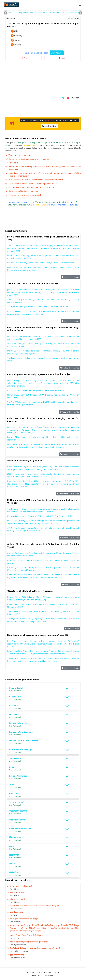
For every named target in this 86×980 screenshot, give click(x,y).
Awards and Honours (70, 277)
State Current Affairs (71, 585)
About (40, 975)
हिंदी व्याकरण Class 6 (27, 13)
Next (62, 58)
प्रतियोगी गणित (42, 13)
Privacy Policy (50, 975)
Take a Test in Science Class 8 (36, 53)
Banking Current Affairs (70, 368)
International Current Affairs (68, 494)
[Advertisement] (43, 78)
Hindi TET (13, 13)
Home (34, 975)
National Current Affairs (70, 412)
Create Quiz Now (49, 126)
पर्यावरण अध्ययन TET (57, 13)
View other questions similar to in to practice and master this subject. (43, 203)
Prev (25, 58)
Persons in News (72, 629)
